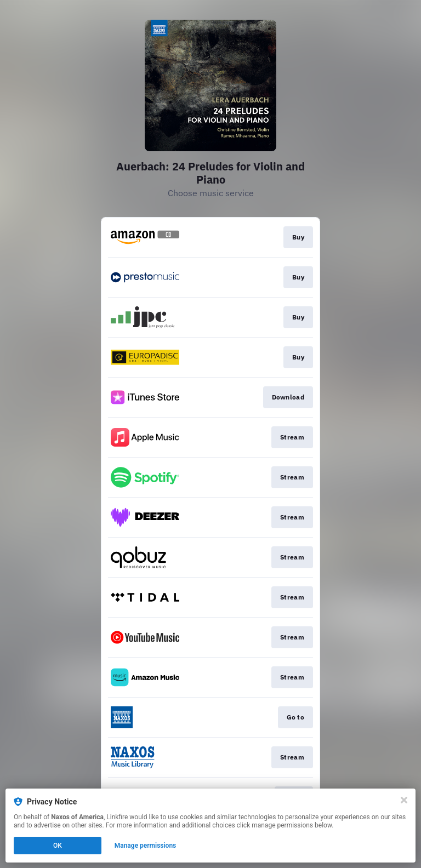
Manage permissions (146, 846)
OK (58, 846)
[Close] (404, 800)
